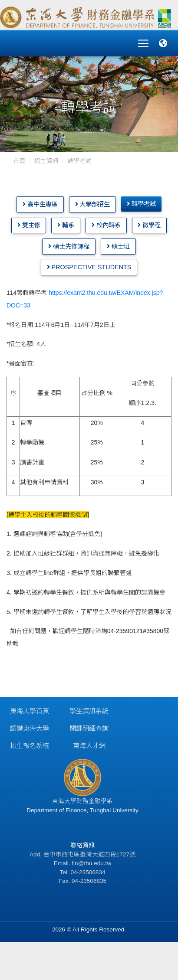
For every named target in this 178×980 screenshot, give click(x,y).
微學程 (149, 225)
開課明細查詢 (89, 728)
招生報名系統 (30, 746)
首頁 (20, 161)
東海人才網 (89, 746)
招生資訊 (46, 161)
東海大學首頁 (30, 711)
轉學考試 (79, 161)
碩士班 (118, 246)
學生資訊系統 (89, 711)
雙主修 (29, 225)
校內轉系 (106, 225)
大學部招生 (93, 204)
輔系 (66, 225)
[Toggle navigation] (143, 43)
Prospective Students (89, 267)
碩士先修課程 (69, 246)
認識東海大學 (30, 728)
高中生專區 (40, 204)
